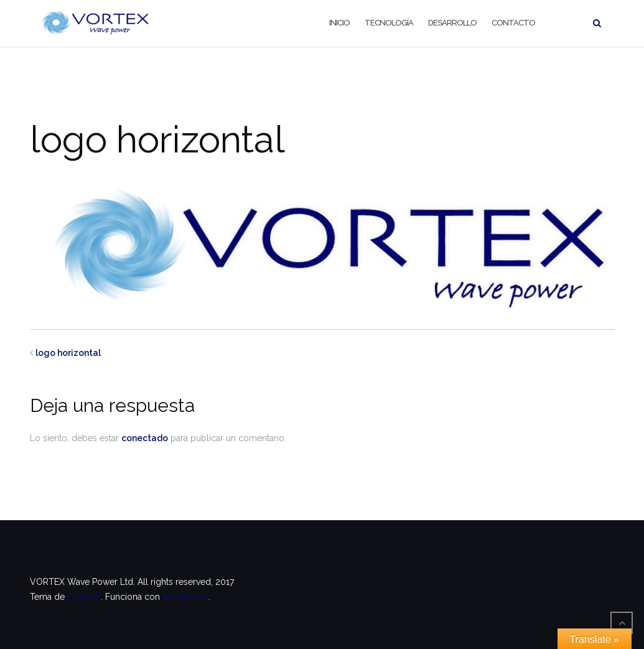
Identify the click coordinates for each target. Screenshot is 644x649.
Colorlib (84, 597)
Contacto (513, 23)
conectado (145, 438)
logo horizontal (68, 353)
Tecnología (389, 23)
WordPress (185, 597)
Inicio (339, 23)
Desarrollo (452, 23)
